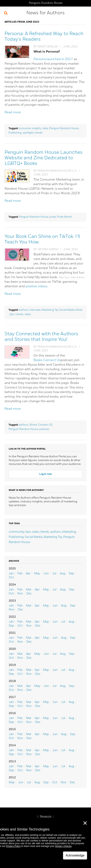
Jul (54, 573)
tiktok (79, 310)
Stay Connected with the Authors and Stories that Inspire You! (41, 337)
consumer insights (30, 128)
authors (24, 310)
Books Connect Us (47, 360)
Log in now (45, 474)
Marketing (69, 532)
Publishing (15, 133)
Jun (46, 573)
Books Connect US (41, 425)
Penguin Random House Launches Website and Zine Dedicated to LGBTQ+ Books (44, 158)
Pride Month (64, 217)
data (45, 128)
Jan (11, 573)
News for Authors (45, 13)
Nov (20, 594)
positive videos (36, 286)
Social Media (67, 310)
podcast (44, 429)
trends (39, 133)
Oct (11, 577)
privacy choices (63, 846)
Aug (63, 573)
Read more (13, 112)
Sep (71, 573)
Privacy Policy (13, 846)
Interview (35, 310)
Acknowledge (75, 855)
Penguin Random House (64, 128)
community (17, 532)
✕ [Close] (85, 823)
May (37, 573)
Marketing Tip (50, 310)
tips (12, 314)
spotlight (28, 133)
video (28, 314)
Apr (28, 573)
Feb (20, 573)
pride (53, 217)
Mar (29, 590)
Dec (29, 594)
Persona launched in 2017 (53, 59)
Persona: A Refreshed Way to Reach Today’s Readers (44, 37)
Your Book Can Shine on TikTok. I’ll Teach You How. (42, 239)
